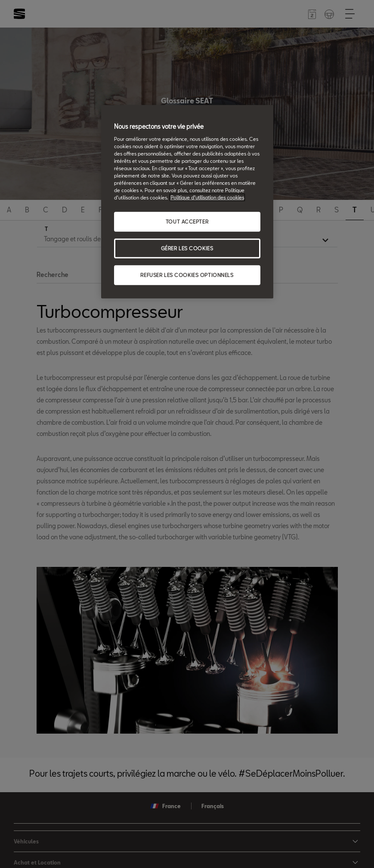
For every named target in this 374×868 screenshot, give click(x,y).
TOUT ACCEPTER (187, 222)
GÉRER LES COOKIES (187, 248)
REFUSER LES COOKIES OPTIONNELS (187, 275)
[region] (187, 202)
